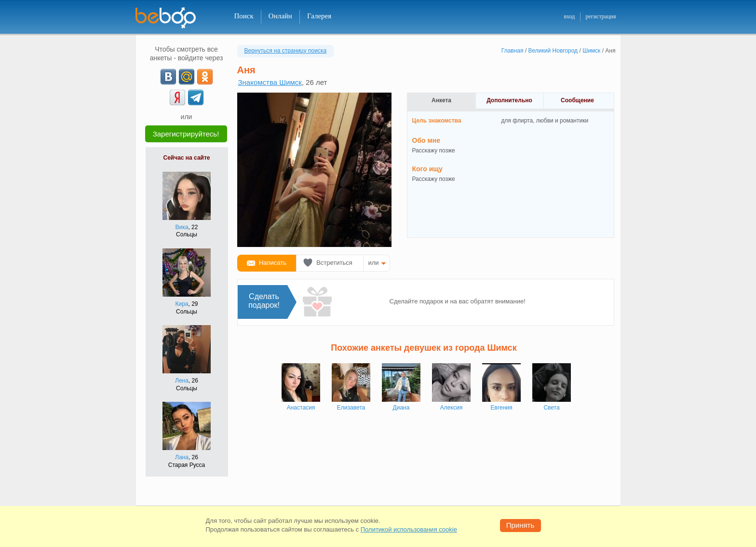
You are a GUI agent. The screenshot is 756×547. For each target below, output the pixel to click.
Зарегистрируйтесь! (186, 134)
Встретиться (334, 263)
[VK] (168, 77)
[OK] (205, 77)
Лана (182, 457)
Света (551, 408)
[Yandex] (177, 97)
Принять (520, 525)
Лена (182, 381)
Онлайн (280, 16)
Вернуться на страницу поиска (286, 51)
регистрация (601, 16)
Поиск (244, 16)
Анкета (441, 100)
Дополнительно (509, 100)
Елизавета (351, 408)
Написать (273, 263)
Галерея (319, 16)
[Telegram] (196, 97)
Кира (182, 304)
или (374, 263)
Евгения (502, 408)
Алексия (451, 408)
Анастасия (301, 408)
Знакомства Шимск (270, 82)
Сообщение (577, 100)
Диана (401, 408)
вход (569, 16)
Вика (182, 227)
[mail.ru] (187, 77)
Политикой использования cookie (409, 529)
